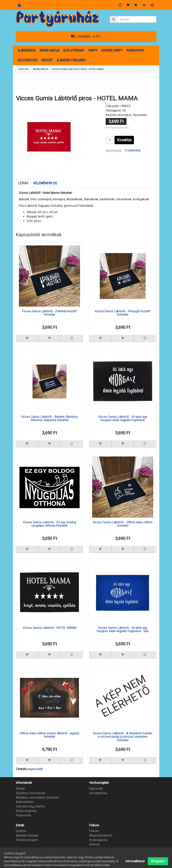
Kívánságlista (98, 840)
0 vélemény (133, 150)
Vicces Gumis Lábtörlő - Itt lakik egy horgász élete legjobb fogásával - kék (123, 630)
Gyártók (21, 831)
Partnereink (24, 815)
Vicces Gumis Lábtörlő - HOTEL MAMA (49, 628)
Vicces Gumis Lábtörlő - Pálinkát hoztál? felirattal (49, 313)
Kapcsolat (96, 789)
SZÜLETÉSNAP (74, 51)
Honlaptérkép (98, 793)
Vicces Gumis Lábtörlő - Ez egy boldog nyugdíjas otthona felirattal (49, 524)
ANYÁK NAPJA (49, 51)
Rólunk (20, 789)
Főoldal (24, 69)
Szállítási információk (31, 793)
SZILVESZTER (28, 60)
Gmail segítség (26, 811)
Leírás (23, 183)
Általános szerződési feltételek (37, 798)
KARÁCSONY (135, 51)
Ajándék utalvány (27, 835)
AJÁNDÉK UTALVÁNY (71, 60)
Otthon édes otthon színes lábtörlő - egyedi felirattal (49, 735)
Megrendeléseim (101, 835)
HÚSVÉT (47, 60)
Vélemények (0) (45, 183)
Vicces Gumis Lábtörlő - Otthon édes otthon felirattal (123, 524)
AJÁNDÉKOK (27, 51)
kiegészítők (35, 769)
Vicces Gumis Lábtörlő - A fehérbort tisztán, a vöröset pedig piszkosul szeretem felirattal (123, 737)
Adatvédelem (25, 802)
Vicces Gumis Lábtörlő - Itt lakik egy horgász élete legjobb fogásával (123, 419)
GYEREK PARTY (112, 51)
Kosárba (124, 140)
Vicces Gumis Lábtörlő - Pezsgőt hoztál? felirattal (123, 313)
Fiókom (94, 831)
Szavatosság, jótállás (30, 806)
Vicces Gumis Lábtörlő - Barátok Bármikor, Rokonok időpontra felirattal (49, 419)
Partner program (27, 840)
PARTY (93, 51)
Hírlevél (94, 844)
